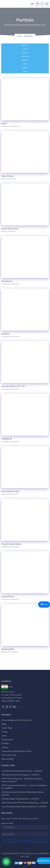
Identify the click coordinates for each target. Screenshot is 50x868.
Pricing (5, 732)
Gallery (5, 747)
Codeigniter (25, 60)
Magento (25, 68)
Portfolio (5, 743)
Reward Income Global (11, 544)
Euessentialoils (8, 597)
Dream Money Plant (10, 229)
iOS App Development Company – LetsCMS (20, 775)
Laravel (25, 49)
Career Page (7, 728)
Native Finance (8, 176)
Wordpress (25, 45)
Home (19, 36)
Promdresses (7, 281)
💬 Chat (44, 604)
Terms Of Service (9, 755)
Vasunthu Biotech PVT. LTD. (13, 386)
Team (4, 736)
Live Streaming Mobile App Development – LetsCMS (24, 807)
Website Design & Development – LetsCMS (20, 799)
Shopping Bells (8, 649)
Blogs (4, 724)
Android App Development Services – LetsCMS (22, 771)
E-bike (4, 124)
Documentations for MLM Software (17, 720)
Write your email (8, 823)
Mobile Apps (25, 56)
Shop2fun (5, 334)
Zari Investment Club (10, 491)
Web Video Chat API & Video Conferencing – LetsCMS (25, 803)
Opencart (25, 53)
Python (25, 71)
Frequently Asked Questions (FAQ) (16, 751)
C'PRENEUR (7, 439)
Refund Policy (8, 759)
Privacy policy (8, 740)
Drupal (25, 64)
